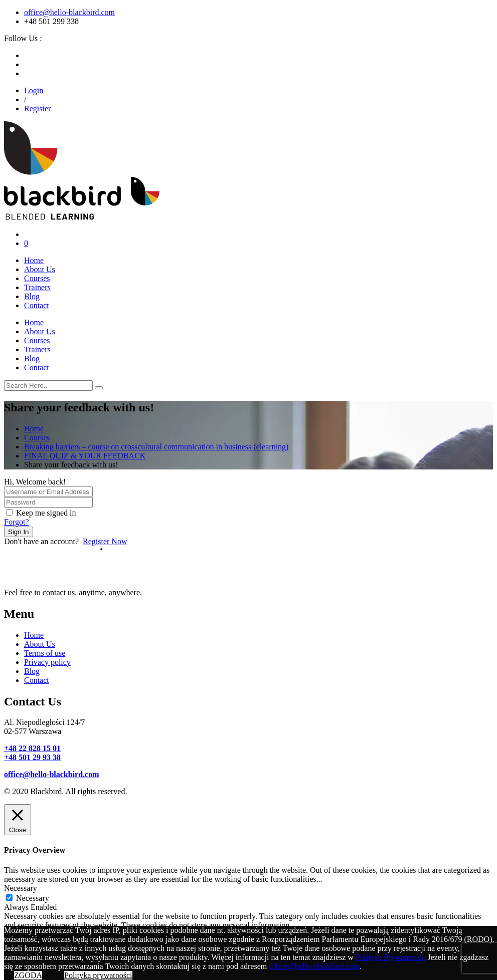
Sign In (19, 532)
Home (34, 260)
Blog (32, 296)
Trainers (37, 287)
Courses (37, 278)
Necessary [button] (21, 888)
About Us (40, 269)
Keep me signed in (46, 513)
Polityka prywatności (98, 975)
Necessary (33, 898)
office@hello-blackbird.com (69, 12)
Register (37, 108)
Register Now (105, 541)
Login (34, 90)
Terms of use (45, 653)
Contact (37, 305)
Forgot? (16, 522)
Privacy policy (47, 662)
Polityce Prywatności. (391, 957)
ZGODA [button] (28, 975)
